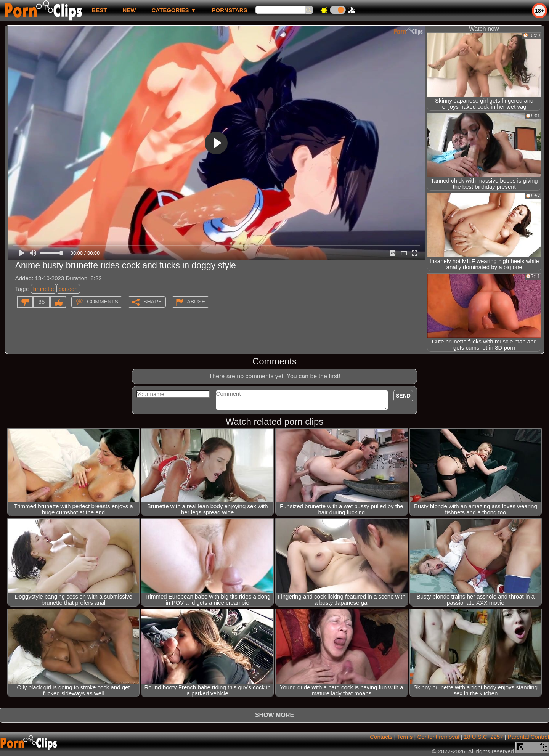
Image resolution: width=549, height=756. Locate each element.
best (99, 10)
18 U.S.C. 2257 (484, 737)
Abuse (196, 302)
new (129, 10)
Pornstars (230, 10)
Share (152, 302)
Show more (274, 715)
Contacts (381, 737)
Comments (103, 302)
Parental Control (528, 737)
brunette (44, 289)
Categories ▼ (174, 10)
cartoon (68, 289)
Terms (405, 737)
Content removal (438, 737)
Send (403, 396)
